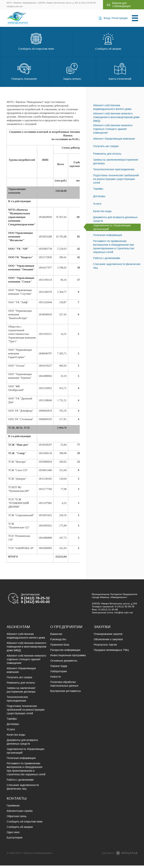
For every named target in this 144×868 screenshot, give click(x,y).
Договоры (99, 199)
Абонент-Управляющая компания (114, 141)
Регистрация (119, 19)
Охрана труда (59, 668)
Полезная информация (108, 238)
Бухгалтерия (15, 840)
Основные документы (64, 663)
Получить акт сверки (106, 149)
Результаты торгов (105, 647)
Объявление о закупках (108, 642)
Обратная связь (17, 819)
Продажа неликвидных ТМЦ (111, 652)
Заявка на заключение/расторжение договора (116, 164)
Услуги (97, 206)
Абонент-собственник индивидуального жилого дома (112, 110)
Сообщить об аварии (108, 44)
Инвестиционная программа (68, 658)
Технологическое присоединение (114, 172)
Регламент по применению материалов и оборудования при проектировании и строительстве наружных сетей (114, 249)
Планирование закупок (108, 636)
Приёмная (13, 808)
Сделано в (108, 855)
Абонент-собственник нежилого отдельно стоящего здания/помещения (113, 131)
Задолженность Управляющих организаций (112, 230)
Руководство (58, 642)
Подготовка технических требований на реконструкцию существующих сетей (116, 182)
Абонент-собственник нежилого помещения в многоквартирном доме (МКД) (116, 120)
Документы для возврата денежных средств (115, 222)
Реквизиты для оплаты (107, 156)
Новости (56, 679)
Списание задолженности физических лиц (117, 268)
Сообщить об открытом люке (36, 44)
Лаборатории (59, 674)
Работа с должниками (107, 261)
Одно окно (13, 835)
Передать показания (24, 74)
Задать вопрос (72, 74)
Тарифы (98, 191)
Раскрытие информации (65, 652)
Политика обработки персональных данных (64, 686)
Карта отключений (120, 74)
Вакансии (56, 636)
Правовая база (60, 647)
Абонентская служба (20, 813)
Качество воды (102, 214)
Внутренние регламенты (66, 693)
